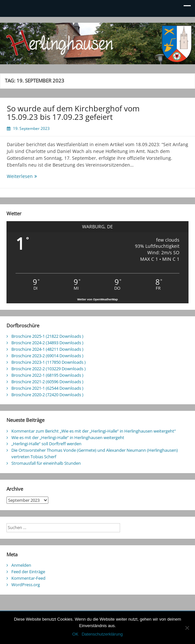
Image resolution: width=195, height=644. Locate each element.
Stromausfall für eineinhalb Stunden (46, 463)
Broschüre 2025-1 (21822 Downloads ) (47, 336)
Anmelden (21, 565)
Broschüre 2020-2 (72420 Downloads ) (47, 395)
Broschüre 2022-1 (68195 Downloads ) (47, 375)
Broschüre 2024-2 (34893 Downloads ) (47, 343)
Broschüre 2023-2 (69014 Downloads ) (47, 356)
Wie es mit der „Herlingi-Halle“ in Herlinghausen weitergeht (68, 437)
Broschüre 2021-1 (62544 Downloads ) (47, 388)
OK (75, 634)
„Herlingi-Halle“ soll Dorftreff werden (46, 444)
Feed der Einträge (28, 572)
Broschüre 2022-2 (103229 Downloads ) (49, 369)
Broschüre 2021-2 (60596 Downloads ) (47, 382)
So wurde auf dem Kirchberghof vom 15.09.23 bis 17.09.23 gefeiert (73, 113)
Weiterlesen (34, 176)
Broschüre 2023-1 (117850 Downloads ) (49, 362)
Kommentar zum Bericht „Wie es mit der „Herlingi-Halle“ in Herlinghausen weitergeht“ (94, 431)
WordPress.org (26, 585)
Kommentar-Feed (28, 578)
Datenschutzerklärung (102, 634)
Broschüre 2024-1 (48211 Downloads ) (47, 349)
